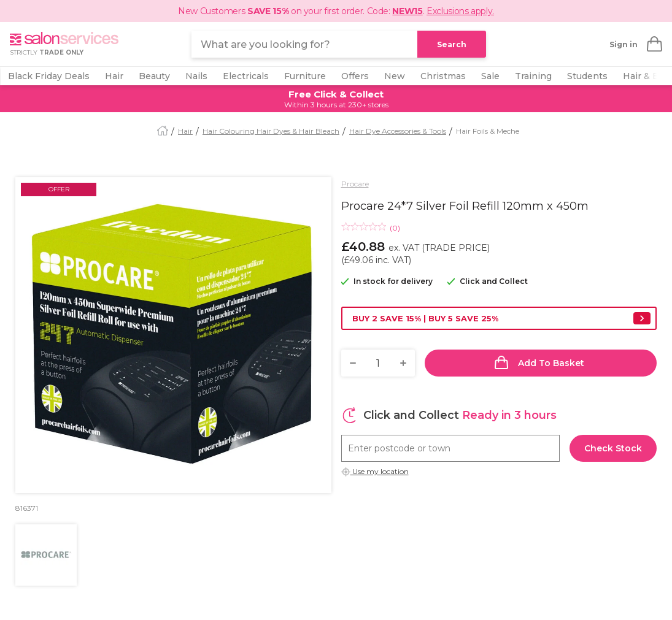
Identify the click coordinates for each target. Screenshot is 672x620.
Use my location (380, 471)
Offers (355, 76)
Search (452, 44)
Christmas (443, 76)
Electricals (246, 76)
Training (533, 76)
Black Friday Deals (49, 76)
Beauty (154, 76)
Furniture (305, 76)
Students (587, 76)
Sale (490, 76)
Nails (196, 76)
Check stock (613, 448)
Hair (114, 76)
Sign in (624, 44)
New (395, 76)
